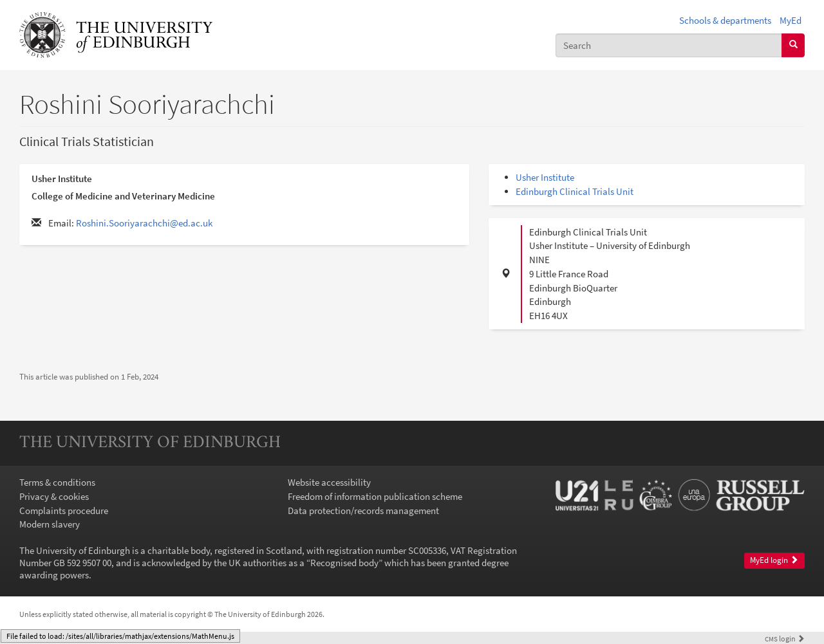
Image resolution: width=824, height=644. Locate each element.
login (785, 639)
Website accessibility (329, 482)
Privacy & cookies (54, 496)
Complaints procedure (64, 511)
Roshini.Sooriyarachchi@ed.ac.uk (144, 223)
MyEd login (774, 560)
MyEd (791, 20)
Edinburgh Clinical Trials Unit (575, 191)
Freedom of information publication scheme (375, 496)
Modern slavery (50, 524)
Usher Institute (545, 177)
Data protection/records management (363, 511)
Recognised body (344, 563)
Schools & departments (725, 20)
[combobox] (669, 45)
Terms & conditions (57, 482)
